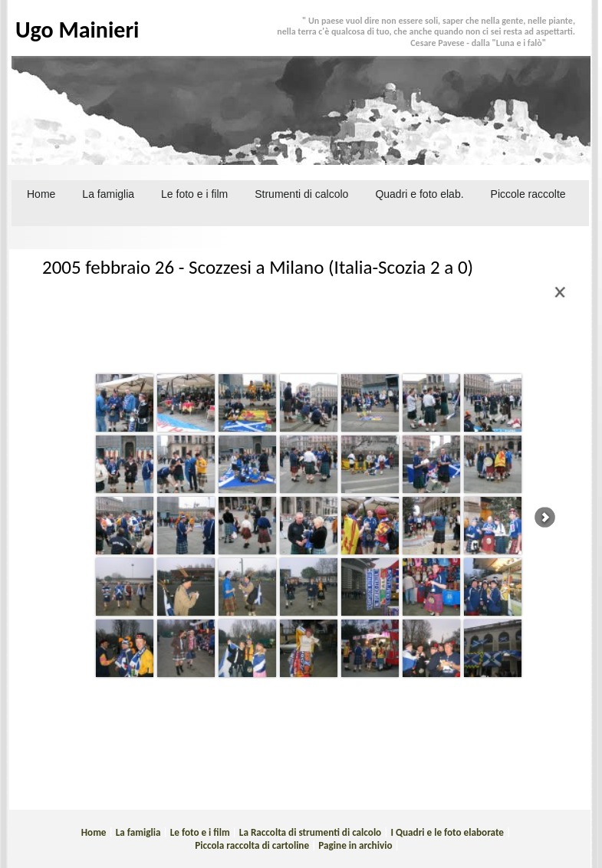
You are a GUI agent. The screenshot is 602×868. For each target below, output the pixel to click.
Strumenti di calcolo (301, 194)
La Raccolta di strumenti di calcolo (310, 832)
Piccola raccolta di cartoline (252, 845)
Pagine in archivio (355, 845)
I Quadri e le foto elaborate (447, 832)
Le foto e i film (200, 832)
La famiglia (138, 832)
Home (41, 194)
